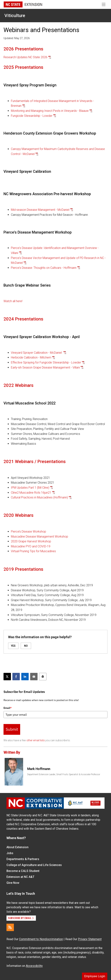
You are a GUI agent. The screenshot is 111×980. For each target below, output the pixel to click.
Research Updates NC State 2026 (25, 57)
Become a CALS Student (23, 871)
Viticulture (15, 16)
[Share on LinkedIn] (25, 677)
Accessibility (34, 966)
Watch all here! (13, 301)
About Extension (17, 847)
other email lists (36, 740)
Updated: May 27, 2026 (17, 38)
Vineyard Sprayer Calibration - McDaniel (37, 353)
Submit (12, 729)
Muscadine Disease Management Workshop (39, 537)
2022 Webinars (18, 385)
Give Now (13, 883)
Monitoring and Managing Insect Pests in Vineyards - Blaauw (50, 111)
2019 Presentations (23, 569)
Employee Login (95, 976)
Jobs (10, 853)
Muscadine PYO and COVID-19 (31, 546)
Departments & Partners (23, 859)
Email (8, 708)
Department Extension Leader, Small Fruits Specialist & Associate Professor (64, 774)
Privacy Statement (90, 939)
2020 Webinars (18, 515)
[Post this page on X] (7, 677)
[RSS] (10, 927)
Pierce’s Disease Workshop (28, 532)
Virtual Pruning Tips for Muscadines (33, 551)
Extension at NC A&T (20, 877)
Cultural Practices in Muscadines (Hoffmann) (39, 497)
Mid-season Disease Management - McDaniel (40, 210)
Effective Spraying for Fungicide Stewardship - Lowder (46, 362)
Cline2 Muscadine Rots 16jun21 (31, 493)
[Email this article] (34, 677)
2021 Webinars (18, 462)
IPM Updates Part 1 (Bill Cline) (30, 488)
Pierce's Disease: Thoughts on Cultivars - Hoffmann (44, 268)
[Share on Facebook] (16, 677)
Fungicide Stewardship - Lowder (32, 116)
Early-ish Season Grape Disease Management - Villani (45, 367)
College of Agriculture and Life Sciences (34, 865)
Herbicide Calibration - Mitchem (31, 357)
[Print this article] (43, 677)
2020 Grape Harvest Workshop (31, 541)
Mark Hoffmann (39, 769)
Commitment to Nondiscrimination (41, 939)
